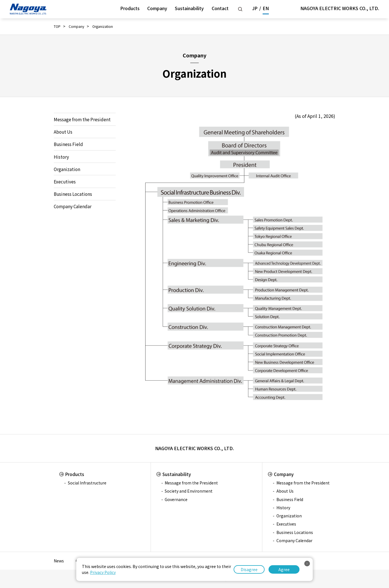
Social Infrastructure (87, 483)
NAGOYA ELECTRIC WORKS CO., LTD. (340, 8)
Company (157, 8)
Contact (220, 8)
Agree (284, 569)
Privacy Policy (103, 572)
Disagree (249, 569)
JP (255, 8)
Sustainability (189, 8)
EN (266, 8)
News (59, 561)
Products (130, 8)
